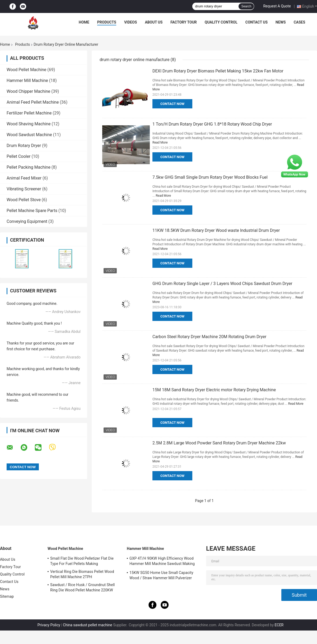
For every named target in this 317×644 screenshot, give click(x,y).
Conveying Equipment (27, 221)
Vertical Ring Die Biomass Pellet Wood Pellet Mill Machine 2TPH (82, 574)
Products (107, 22)
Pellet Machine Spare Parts (32, 211)
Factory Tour (184, 22)
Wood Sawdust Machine (29, 135)
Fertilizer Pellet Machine (29, 113)
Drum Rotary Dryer (24, 146)
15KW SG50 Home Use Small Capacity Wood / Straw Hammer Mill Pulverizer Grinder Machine (161, 576)
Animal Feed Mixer (24, 178)
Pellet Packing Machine (29, 167)
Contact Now (172, 104)
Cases (300, 22)
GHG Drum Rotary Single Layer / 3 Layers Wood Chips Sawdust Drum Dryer (222, 284)
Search (246, 6)
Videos (131, 22)
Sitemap (7, 596)
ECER (279, 625)
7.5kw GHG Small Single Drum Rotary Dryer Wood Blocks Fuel (210, 177)
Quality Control (221, 22)
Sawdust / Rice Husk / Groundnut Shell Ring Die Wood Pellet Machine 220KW (83, 587)
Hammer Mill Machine (27, 80)
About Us (154, 22)
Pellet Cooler (18, 156)
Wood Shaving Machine (29, 124)
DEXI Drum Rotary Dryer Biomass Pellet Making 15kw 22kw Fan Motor (218, 71)
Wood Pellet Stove (24, 200)
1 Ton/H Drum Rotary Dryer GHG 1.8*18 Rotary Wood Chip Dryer (212, 124)
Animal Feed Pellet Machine (33, 102)
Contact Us (257, 22)
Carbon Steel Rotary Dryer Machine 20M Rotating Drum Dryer (209, 337)
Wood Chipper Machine (28, 91)
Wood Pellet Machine (26, 70)
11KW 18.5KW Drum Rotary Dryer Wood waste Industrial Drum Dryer (216, 230)
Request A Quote (277, 6)
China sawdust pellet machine (87, 625)
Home (84, 22)
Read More (160, 142)
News (281, 22)
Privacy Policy (49, 625)
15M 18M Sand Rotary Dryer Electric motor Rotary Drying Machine (214, 390)
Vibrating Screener (24, 189)
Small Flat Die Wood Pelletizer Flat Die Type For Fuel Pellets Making (82, 561)
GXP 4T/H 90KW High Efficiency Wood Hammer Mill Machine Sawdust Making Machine (162, 562)
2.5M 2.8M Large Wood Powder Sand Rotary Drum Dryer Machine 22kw (219, 443)
